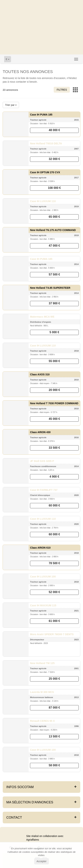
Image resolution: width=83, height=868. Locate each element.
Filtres (62, 90)
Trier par (11, 105)
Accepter (41, 861)
